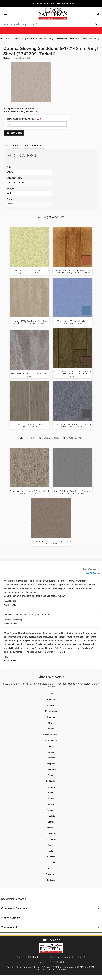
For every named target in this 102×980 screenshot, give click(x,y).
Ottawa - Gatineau (51, 735)
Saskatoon (51, 839)
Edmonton (51, 769)
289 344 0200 (42, 4)
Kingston (51, 764)
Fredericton (51, 874)
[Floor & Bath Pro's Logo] (53, 14)
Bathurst (51, 880)
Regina (51, 845)
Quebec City (51, 834)
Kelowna (51, 857)
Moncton (51, 868)
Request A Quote (14, 133)
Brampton (51, 717)
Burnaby (51, 804)
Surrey (51, 799)
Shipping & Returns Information (21, 109)
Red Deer (51, 787)
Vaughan (51, 705)
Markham (51, 700)
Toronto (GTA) (51, 740)
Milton (51, 729)
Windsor (51, 758)
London (51, 752)
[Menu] (5, 14)
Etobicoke (51, 694)
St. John (51, 863)
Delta (51, 851)
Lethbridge (51, 781)
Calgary (51, 775)
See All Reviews (93, 573)
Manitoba (51, 816)
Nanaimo (51, 810)
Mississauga (51, 711)
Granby (51, 822)
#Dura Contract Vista (34, 145)
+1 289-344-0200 (55, 962)
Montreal (51, 828)
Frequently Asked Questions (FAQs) (23, 112)
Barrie (51, 746)
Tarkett (10, 204)
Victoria (51, 793)
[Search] (51, 24)
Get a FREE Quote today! (63, 4)
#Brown (16, 145)
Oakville (51, 723)
